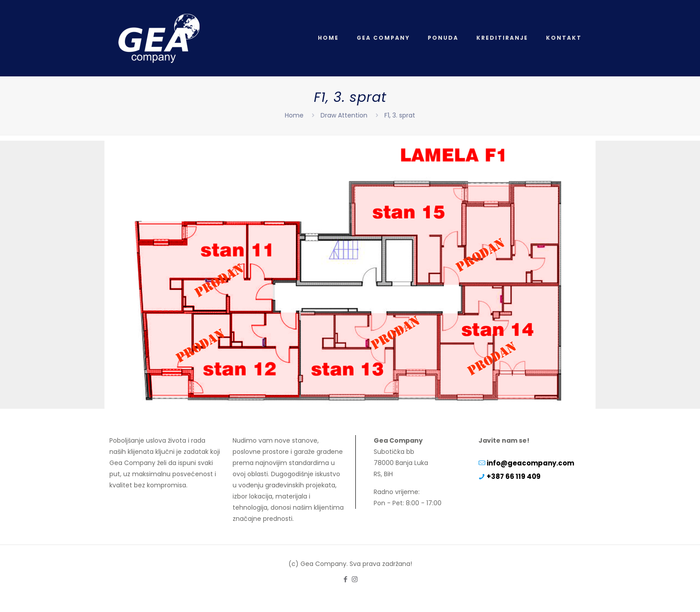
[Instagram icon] (355, 579)
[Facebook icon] (345, 579)
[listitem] (219, 268)
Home (294, 115)
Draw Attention (344, 115)
